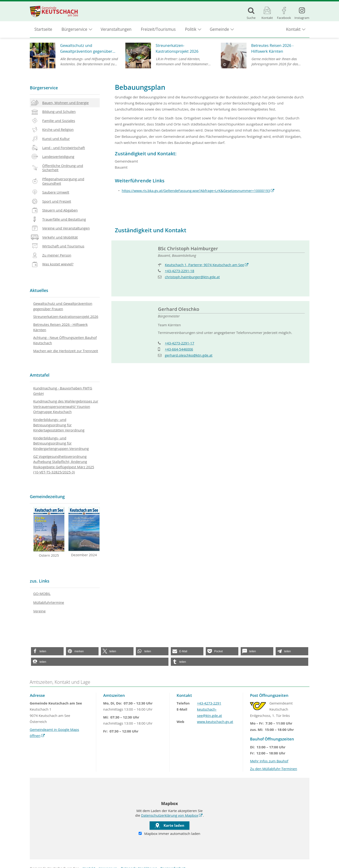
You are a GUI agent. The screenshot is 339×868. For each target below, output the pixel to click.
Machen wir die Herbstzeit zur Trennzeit (66, 351)
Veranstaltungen (116, 30)
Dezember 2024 (84, 532)
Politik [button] (191, 30)
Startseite (43, 30)
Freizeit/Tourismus (158, 30)
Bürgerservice (44, 88)
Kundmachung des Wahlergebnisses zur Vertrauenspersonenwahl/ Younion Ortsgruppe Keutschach (66, 406)
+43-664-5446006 (179, 349)
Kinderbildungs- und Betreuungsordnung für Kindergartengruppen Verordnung (61, 443)
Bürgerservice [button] (74, 30)
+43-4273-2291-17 (180, 343)
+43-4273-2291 (209, 703)
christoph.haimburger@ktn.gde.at (192, 277)
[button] (47, 651)
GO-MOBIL (42, 594)
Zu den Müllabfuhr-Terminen (274, 769)
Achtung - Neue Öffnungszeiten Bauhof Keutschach (65, 340)
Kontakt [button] (293, 30)
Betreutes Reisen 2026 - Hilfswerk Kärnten (61, 327)
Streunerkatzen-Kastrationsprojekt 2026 (66, 316)
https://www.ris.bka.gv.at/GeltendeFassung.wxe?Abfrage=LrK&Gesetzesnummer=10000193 (196, 191)
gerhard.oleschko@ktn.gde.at (189, 355)
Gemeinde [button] (219, 30)
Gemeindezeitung (47, 496)
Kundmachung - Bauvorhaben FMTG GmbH (63, 391)
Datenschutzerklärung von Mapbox (170, 815)
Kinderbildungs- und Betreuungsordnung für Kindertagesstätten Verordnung (59, 425)
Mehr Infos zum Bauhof (269, 761)
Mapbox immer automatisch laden (169, 834)
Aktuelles (39, 290)
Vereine (39, 611)
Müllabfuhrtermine (49, 602)
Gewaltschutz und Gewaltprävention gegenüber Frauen (63, 306)
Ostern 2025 (49, 532)
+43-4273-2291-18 (180, 271)
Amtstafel (40, 375)
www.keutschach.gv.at (215, 722)
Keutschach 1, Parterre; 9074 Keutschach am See (205, 265)
